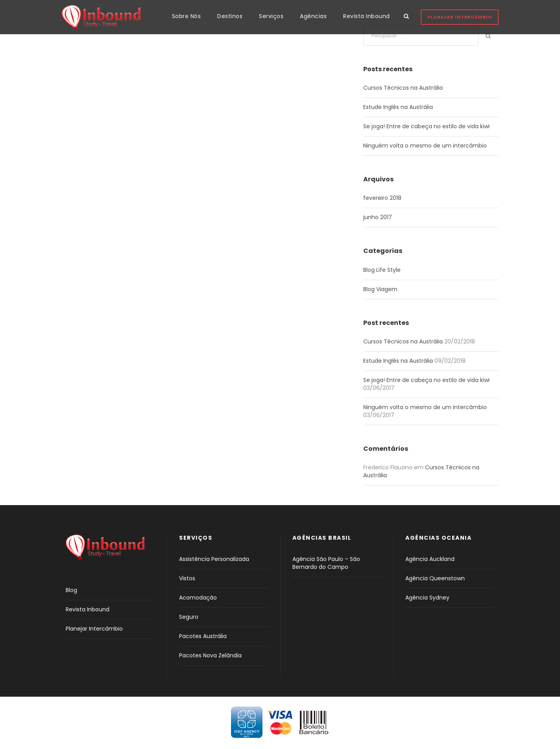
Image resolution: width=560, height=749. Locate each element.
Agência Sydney (427, 598)
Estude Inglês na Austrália (398, 107)
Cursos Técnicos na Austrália (403, 88)
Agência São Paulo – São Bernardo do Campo (326, 563)
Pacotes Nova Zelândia (210, 655)
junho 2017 (378, 217)
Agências (313, 16)
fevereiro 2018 (382, 198)
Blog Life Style (382, 270)
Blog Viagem (380, 289)
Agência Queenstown (435, 578)
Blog (71, 590)
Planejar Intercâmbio (460, 17)
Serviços (271, 16)
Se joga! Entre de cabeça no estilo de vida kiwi (426, 126)
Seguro (189, 617)
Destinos (230, 16)
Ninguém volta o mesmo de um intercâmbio (425, 146)
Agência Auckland (430, 559)
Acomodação (198, 598)
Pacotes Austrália (203, 636)
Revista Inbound (367, 16)
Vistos (187, 578)
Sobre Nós (187, 16)
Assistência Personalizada (214, 559)
